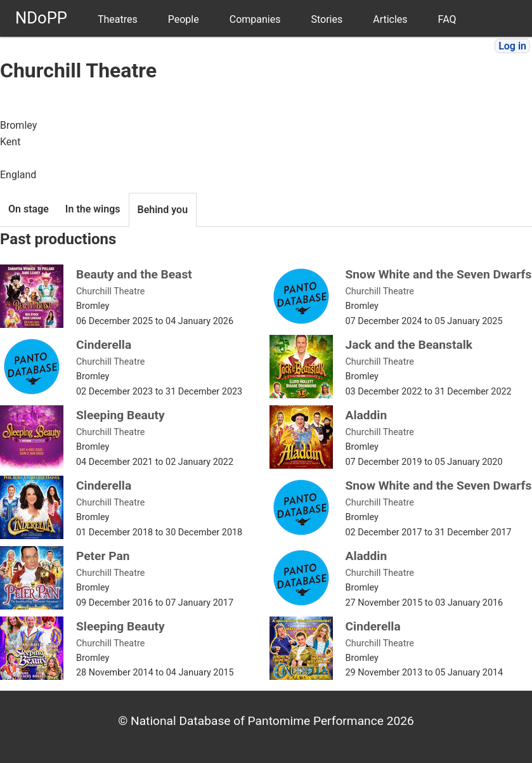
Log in (512, 46)
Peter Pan (103, 556)
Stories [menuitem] (327, 19)
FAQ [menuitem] (447, 19)
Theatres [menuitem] (118, 19)
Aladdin (367, 415)
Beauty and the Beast (134, 274)
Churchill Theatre (110, 291)
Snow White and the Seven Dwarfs (439, 274)
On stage (29, 209)
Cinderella (104, 345)
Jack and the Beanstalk (409, 345)
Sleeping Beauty (120, 415)
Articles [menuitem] (390, 19)
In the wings (93, 209)
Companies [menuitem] (255, 19)
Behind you (163, 210)
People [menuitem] (184, 19)
